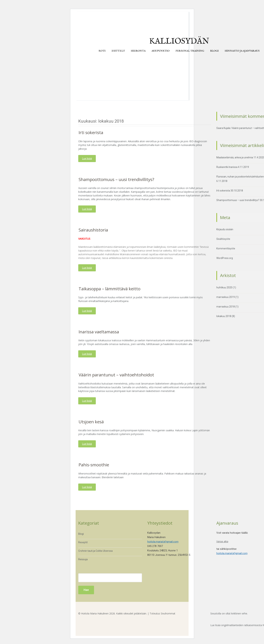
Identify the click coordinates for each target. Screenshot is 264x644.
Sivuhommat (168, 613)
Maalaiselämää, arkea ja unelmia (235, 157)
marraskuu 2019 (226, 297)
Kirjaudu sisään (225, 229)
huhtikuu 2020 (224, 287)
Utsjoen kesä (91, 422)
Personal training (190, 51)
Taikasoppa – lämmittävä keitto (110, 289)
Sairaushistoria (93, 230)
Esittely (118, 51)
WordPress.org (225, 258)
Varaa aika (222, 541)
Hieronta (138, 51)
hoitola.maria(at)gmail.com (163, 542)
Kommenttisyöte (226, 248)
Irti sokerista (91, 132)
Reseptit (83, 542)
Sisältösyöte (223, 239)
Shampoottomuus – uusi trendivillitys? (116, 179)
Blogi (214, 51)
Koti (102, 51)
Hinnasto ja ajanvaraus (242, 51)
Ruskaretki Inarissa (227, 167)
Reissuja (83, 559)
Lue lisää (87, 159)
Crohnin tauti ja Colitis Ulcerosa (95, 551)
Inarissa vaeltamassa (99, 332)
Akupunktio (161, 51)
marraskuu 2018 (226, 307)
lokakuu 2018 (224, 316)
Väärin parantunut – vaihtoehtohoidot (116, 375)
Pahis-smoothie (94, 465)
